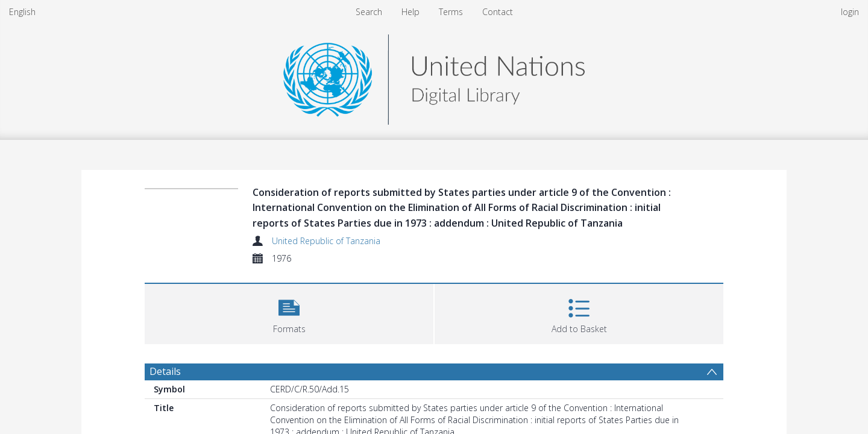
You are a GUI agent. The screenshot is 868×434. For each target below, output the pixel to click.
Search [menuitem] (369, 12)
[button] (289, 313)
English (22, 12)
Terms (451, 12)
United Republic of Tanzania (326, 241)
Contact (498, 12)
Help (410, 12)
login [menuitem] (850, 12)
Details (165, 371)
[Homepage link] (434, 76)
